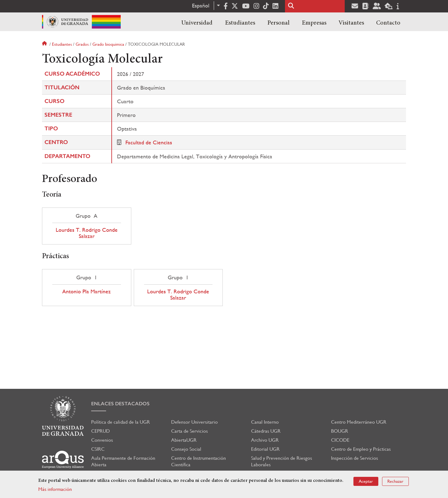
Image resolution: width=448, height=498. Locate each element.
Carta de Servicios (189, 431)
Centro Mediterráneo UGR (359, 422)
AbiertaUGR (184, 440)
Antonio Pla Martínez (86, 291)
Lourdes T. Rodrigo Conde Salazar (87, 233)
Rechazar (395, 481)
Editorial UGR (265, 449)
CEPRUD (100, 431)
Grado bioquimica (108, 44)
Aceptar (366, 481)
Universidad (197, 23)
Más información (55, 489)
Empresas (314, 23)
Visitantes (351, 23)
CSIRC (98, 449)
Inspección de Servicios (355, 458)
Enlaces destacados (120, 404)
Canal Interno (265, 422)
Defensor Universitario (194, 422)
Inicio (45, 44)
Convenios (102, 440)
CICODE (340, 440)
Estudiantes (240, 23)
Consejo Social (186, 449)
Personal (278, 23)
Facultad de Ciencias (149, 142)
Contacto (388, 23)
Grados (82, 44)
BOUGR (340, 431)
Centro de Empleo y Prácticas (361, 449)
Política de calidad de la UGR (121, 422)
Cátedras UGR (266, 431)
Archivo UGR (265, 440)
